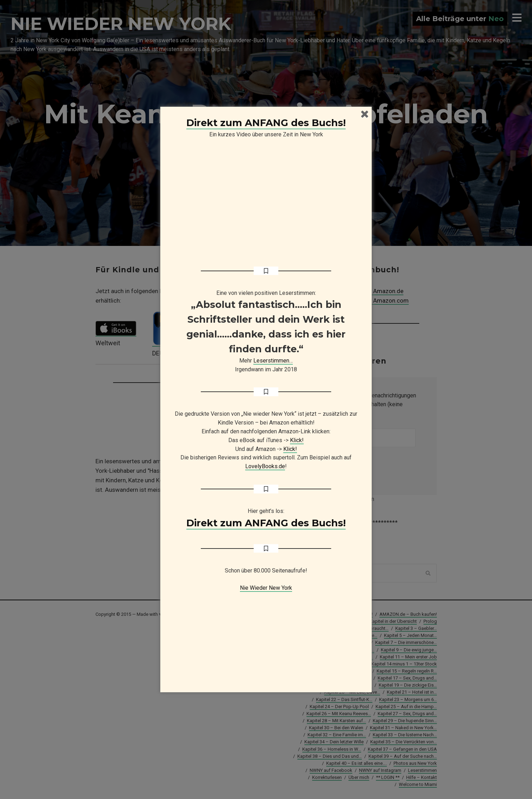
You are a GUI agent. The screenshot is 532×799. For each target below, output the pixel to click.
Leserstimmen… (273, 361)
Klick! (297, 440)
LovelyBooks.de (265, 466)
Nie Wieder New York (266, 588)
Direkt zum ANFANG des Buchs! (266, 123)
